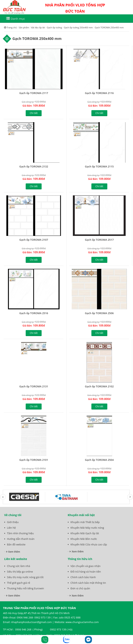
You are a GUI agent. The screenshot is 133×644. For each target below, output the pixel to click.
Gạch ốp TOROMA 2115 (99, 166)
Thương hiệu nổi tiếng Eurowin (25, 588)
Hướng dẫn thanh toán (21, 539)
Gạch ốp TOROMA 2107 (34, 240)
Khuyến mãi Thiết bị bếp (85, 522)
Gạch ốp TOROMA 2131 (34, 386)
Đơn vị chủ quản (80, 588)
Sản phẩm (24, 27)
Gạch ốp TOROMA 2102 (99, 386)
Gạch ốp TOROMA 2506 (99, 313)
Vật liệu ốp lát (38, 27)
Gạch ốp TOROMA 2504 (99, 460)
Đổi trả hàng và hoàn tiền (86, 572)
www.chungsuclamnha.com (82, 622)
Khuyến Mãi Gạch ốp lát (85, 533)
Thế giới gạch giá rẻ (19, 583)
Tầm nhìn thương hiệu (20, 533)
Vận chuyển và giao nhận (86, 566)
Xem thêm (14, 552)
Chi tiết (34, 113)
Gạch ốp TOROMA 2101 (34, 460)
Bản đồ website (16, 544)
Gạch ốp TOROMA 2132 (34, 166)
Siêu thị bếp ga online (20, 572)
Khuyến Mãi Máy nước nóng (87, 528)
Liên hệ (11, 528)
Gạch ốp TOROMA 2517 (99, 240)
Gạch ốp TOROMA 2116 (99, 93)
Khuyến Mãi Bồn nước (84, 539)
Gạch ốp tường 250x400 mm (78, 27)
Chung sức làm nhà (19, 566)
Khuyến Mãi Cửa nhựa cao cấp (89, 544)
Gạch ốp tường (54, 27)
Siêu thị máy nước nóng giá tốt (25, 577)
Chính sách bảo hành (83, 577)
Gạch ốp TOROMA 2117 (34, 93)
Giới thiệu (13, 522)
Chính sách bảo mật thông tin (88, 583)
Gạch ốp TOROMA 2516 (34, 313)
